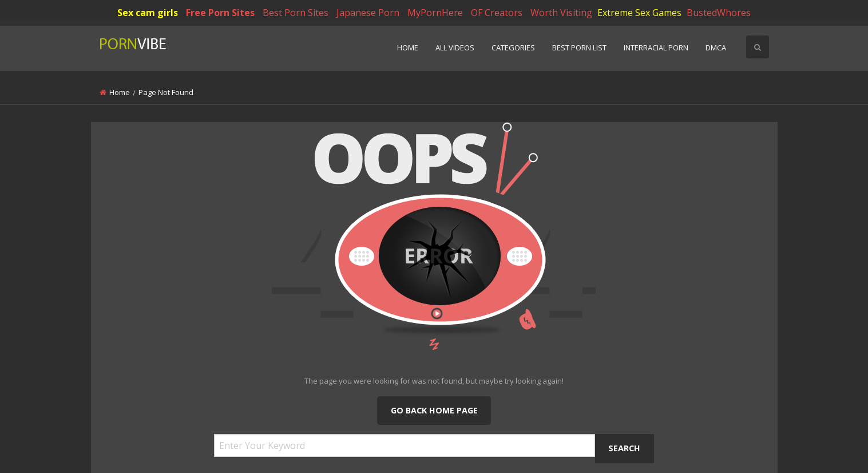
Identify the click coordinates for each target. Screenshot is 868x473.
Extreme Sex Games (639, 13)
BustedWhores (719, 13)
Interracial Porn (656, 48)
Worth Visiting (561, 13)
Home (408, 48)
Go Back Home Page (434, 410)
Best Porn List (579, 48)
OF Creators (497, 13)
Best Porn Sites (296, 13)
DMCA (716, 48)
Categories (513, 48)
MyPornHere (435, 13)
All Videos (455, 48)
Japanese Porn (368, 13)
